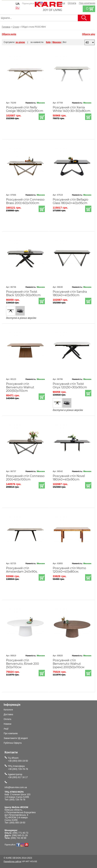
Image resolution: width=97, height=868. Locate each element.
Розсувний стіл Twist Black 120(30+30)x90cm (23, 293)
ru (17, 8)
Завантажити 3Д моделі (16, 738)
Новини (8, 724)
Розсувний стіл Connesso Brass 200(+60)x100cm (25, 201)
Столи (16, 27)
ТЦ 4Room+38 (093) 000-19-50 (18, 759)
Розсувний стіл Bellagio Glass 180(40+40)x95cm (70, 201)
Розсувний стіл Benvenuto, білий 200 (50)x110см (23, 664)
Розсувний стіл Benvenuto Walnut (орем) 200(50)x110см (69, 664)
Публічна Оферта (13, 743)
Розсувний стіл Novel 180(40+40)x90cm (69, 478)
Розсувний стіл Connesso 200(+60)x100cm (25, 478)
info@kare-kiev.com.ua (16, 787)
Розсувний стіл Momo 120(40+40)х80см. (69, 570)
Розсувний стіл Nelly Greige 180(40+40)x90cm (25, 109)
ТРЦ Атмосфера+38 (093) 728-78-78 (18, 768)
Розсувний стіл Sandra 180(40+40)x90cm (70, 293)
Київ (48, 42)
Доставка (8, 714)
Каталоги (8, 710)
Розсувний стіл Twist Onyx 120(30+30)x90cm (70, 386)
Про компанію (11, 733)
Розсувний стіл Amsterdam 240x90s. (22, 570)
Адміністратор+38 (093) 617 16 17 (18, 776)
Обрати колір (9, 34)
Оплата (72, 3)
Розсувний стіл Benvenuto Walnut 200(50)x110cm (20, 387)
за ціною (20, 42)
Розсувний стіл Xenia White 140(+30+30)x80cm (72, 109)
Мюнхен (57, 42)
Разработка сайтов (12, 861)
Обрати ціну (89, 34)
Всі (65, 42)
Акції (6, 729)
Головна (6, 27)
